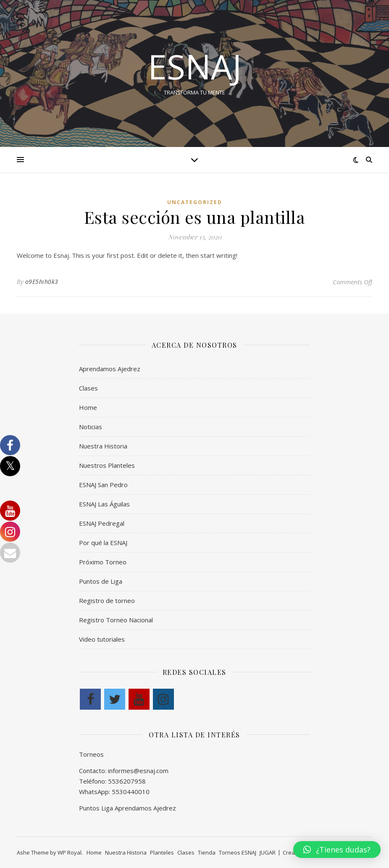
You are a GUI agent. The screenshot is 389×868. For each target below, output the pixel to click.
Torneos (91, 754)
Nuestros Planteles (107, 465)
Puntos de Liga (101, 581)
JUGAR (268, 852)
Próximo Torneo (103, 562)
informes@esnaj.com (138, 771)
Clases (88, 388)
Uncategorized (195, 202)
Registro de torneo (107, 601)
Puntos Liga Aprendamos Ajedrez (127, 808)
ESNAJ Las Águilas (104, 504)
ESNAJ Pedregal (102, 523)
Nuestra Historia (103, 446)
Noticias (91, 427)
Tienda (207, 852)
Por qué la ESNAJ (103, 543)
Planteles (162, 852)
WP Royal (70, 852)
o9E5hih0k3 (42, 282)
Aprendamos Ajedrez (110, 369)
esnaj (195, 66)
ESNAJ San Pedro (103, 485)
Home (88, 407)
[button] (337, 850)
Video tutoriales (102, 639)
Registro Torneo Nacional (116, 620)
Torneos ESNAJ (238, 852)
